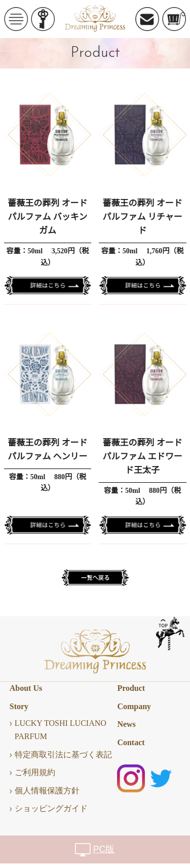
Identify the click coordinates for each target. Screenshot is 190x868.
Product (131, 688)
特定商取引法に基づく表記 (63, 755)
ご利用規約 (35, 772)
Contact (131, 742)
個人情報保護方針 (47, 791)
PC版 (104, 849)
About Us (26, 688)
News (126, 724)
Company (134, 706)
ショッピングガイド (51, 808)
